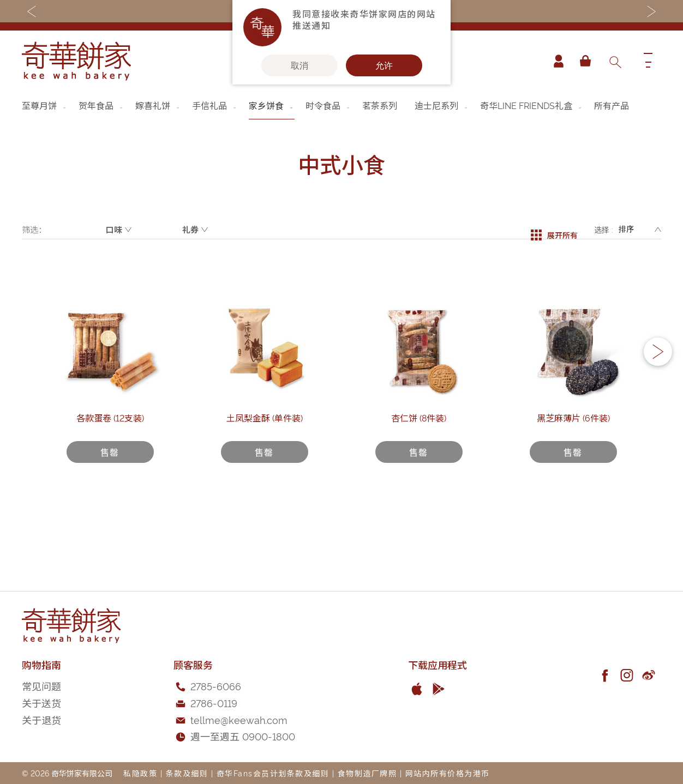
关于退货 (41, 719)
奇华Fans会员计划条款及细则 (273, 773)
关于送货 (41, 702)
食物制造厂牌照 (367, 773)
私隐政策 (140, 773)
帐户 (554, 61)
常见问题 (41, 686)
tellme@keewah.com (239, 719)
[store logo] (76, 61)
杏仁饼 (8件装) (419, 467)
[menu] (341, 105)
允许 (384, 65)
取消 (299, 65)
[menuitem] (45, 105)
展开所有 (554, 230)
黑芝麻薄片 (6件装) (573, 467)
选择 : (604, 229)
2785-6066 (216, 686)
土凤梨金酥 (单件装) (265, 467)
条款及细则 (187, 773)
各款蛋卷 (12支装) (110, 467)
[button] (658, 377)
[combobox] (615, 61)
